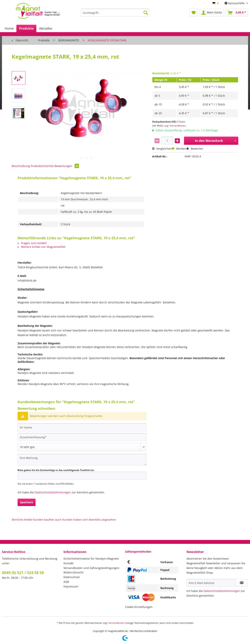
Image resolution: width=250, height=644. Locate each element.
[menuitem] (115, 15)
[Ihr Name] (82, 427)
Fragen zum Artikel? (32, 243)
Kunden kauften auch (47, 520)
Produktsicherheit (42, 166)
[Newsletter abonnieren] (242, 583)
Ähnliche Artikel (22, 520)
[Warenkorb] (237, 13)
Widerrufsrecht (73, 572)
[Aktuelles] (46, 28)
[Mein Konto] (212, 13)
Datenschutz (72, 577)
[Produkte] (26, 28)
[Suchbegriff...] (115, 13)
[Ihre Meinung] (82, 460)
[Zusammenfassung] (82, 437)
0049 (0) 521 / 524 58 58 (23, 573)
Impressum (71, 586)
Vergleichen (162, 149)
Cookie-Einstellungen (139, 607)
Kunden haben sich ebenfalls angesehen (89, 520)
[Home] (9, 28)
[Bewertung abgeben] (82, 447)
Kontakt (68, 563)
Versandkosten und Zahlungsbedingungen (91, 568)
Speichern (27, 502)
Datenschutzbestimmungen (53, 492)
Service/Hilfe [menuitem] (235, 3)
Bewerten (195, 149)
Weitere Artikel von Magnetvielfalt (42, 247)
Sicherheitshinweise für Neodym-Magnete (91, 559)
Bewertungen (67, 166)
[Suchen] (146, 13)
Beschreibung (21, 166)
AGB (66, 582)
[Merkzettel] (194, 13)
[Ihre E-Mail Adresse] (211, 583)
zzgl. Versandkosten (175, 126)
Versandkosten (117, 623)
